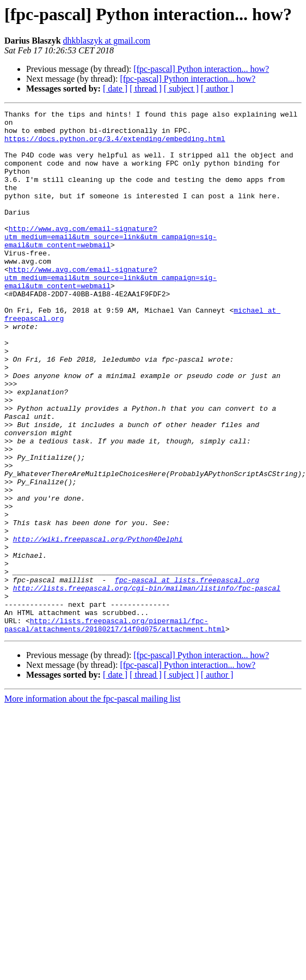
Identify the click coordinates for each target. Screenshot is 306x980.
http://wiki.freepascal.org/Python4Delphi (98, 616)
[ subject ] (181, 89)
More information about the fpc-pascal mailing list (92, 793)
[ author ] (217, 89)
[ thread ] (146, 89)
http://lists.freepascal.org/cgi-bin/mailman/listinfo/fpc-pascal (147, 674)
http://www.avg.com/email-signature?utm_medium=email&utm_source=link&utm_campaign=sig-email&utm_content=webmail (111, 253)
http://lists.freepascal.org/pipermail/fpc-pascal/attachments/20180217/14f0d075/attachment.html (115, 719)
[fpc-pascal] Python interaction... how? (201, 69)
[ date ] (115, 89)
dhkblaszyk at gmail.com (107, 41)
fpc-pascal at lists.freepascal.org (187, 665)
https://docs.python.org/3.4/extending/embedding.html (115, 145)
